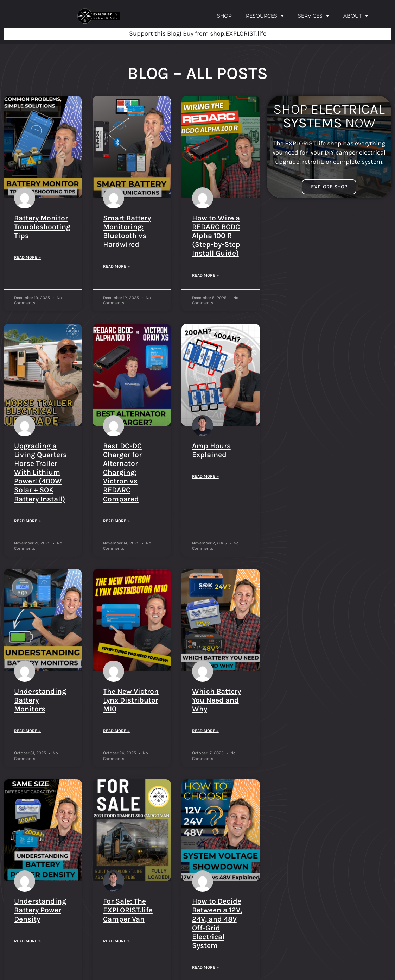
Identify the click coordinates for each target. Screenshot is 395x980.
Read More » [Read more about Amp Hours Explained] (205, 476)
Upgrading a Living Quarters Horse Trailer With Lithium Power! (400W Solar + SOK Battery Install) (40, 472)
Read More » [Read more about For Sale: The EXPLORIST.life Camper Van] (116, 941)
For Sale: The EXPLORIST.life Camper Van (128, 910)
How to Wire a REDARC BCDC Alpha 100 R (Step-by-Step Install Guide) (216, 236)
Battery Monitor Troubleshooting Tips (42, 227)
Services (314, 16)
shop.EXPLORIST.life (238, 33)
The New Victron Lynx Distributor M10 (131, 700)
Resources (265, 16)
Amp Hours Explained (211, 450)
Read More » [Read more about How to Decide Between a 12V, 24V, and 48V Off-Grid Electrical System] (205, 967)
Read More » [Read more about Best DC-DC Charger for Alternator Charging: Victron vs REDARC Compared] (116, 521)
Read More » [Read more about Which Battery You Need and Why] (205, 731)
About (356, 16)
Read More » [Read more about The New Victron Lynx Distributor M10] (116, 731)
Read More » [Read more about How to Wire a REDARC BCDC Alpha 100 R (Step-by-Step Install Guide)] (205, 275)
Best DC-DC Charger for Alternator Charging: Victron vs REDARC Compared (122, 472)
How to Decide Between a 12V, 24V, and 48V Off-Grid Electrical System (217, 923)
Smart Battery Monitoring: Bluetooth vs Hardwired (127, 231)
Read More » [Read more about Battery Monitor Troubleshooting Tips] (27, 257)
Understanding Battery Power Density (40, 910)
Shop (224, 16)
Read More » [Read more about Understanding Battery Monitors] (27, 731)
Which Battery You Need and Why (216, 700)
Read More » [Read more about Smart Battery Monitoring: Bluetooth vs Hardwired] (116, 266)
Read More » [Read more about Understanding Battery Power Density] (27, 941)
